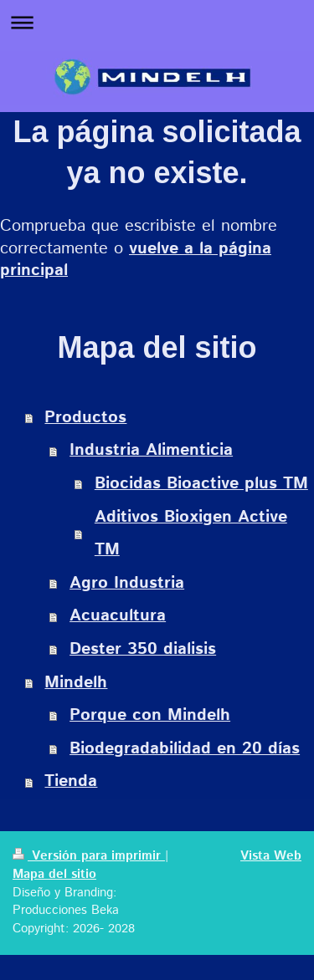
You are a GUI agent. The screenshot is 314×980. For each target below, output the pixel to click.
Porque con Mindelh (150, 715)
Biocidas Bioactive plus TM (201, 484)
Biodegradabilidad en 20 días (185, 749)
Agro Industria (127, 583)
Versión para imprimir (89, 856)
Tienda (71, 781)
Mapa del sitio (54, 875)
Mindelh (76, 683)
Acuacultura (118, 616)
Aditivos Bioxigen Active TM (191, 534)
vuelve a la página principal (136, 260)
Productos (85, 418)
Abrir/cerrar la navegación (157, 22)
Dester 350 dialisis (143, 649)
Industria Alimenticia (151, 450)
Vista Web (271, 856)
